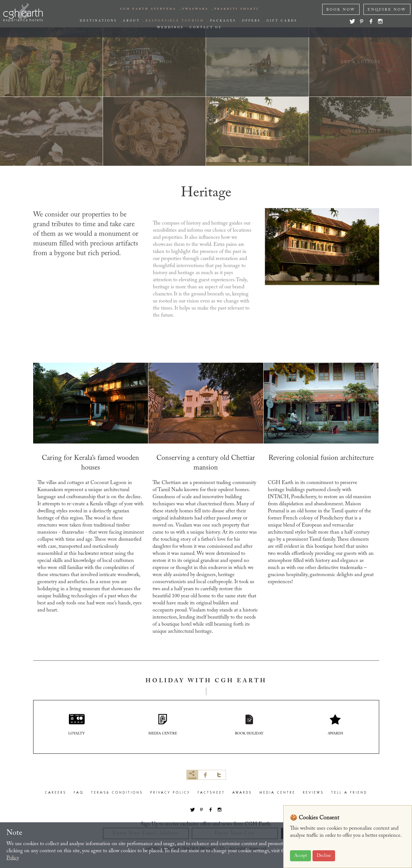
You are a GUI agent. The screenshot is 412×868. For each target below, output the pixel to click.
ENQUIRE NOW (387, 10)
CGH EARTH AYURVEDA (148, 9)
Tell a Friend (349, 793)
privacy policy (170, 793)
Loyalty (77, 725)
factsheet (211, 793)
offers (251, 21)
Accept (300, 856)
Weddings (170, 28)
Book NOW (341, 10)
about (131, 21)
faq (79, 793)
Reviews (313, 793)
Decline (324, 856)
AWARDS (335, 725)
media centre (163, 725)
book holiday (249, 725)
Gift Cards (282, 21)
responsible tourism (175, 21)
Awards (242, 793)
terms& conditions (117, 793)
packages (223, 21)
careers (56, 793)
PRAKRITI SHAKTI (237, 9)
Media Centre (277, 793)
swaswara (195, 9)
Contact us (206, 28)
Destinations (98, 21)
